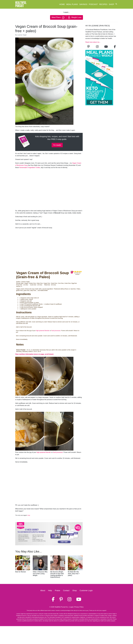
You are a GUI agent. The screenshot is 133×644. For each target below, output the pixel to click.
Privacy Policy (79, 607)
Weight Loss (75, 18)
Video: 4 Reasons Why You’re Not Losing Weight (40, 574)
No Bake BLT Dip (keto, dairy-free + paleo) (74, 574)
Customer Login (86, 590)
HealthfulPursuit (21, 4)
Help (50, 590)
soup (29, 515)
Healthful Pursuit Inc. (62, 607)
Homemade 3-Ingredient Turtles (30, 168)
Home (62, 4)
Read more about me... (93, 42)
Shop (111, 4)
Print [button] (72, 272)
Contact (66, 590)
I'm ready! (57, 145)
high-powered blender (43, 331)
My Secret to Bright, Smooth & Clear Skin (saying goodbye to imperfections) (57, 574)
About (43, 590)
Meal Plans (72, 4)
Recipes (103, 4)
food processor (56, 331)
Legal (71, 607)
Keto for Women (21, 572)
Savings (83, 4)
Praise (57, 590)
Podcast (93, 4)
